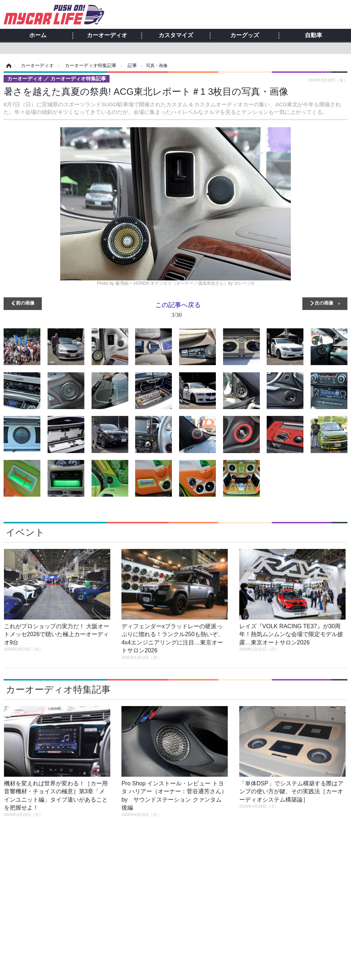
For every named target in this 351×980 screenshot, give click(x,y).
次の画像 (324, 303)
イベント (25, 532)
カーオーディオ (107, 35)
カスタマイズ (176, 35)
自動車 (314, 35)
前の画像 (25, 303)
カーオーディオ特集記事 (58, 689)
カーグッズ (245, 35)
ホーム (38, 35)
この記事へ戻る (178, 311)
